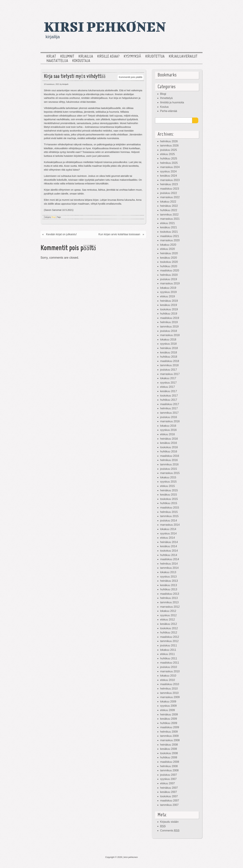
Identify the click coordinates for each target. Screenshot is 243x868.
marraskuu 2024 (170, 167)
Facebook (187, 6)
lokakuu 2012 (168, 611)
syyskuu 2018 (168, 344)
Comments (170, 831)
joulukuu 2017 (169, 370)
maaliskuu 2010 (170, 684)
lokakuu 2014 (168, 529)
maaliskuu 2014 (170, 559)
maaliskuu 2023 (170, 189)
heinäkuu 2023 (169, 184)
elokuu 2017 (167, 387)
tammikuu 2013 (169, 602)
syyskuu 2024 (168, 171)
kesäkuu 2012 (169, 624)
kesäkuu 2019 (169, 305)
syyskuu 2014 (168, 534)
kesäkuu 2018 (169, 353)
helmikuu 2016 (169, 460)
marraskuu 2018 (170, 335)
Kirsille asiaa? (108, 57)
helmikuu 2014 (169, 564)
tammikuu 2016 (169, 464)
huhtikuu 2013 (169, 589)
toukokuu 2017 (169, 396)
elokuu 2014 (167, 538)
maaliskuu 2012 (170, 637)
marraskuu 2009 (170, 697)
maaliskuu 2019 (170, 318)
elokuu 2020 (167, 249)
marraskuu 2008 (170, 740)
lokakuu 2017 (168, 378)
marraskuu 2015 (170, 473)
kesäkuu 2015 (169, 495)
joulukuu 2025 (169, 150)
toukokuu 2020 (169, 262)
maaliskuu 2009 (170, 727)
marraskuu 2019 (170, 283)
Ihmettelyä (166, 98)
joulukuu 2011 (169, 645)
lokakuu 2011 (168, 650)
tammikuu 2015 (169, 516)
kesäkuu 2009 (169, 719)
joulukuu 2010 (169, 667)
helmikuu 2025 (169, 163)
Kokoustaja (81, 61)
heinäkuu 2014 (169, 542)
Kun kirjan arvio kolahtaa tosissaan (119, 234)
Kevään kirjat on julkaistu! (61, 234)
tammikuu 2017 (169, 413)
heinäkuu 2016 (169, 439)
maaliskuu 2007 (170, 801)
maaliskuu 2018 (170, 361)
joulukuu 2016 (169, 417)
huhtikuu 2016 (169, 452)
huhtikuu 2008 (169, 757)
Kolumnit (67, 57)
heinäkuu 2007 (169, 788)
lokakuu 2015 (168, 477)
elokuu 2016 (167, 434)
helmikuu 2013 (169, 598)
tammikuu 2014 (169, 568)
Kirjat (51, 57)
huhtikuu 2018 (169, 357)
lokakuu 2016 (168, 426)
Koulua (164, 107)
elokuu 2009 (167, 710)
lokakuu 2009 (168, 702)
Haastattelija (57, 61)
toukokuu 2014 (169, 551)
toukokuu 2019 (169, 309)
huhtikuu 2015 (169, 503)
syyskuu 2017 (168, 383)
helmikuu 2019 (169, 322)
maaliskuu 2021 (170, 236)
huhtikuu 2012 (169, 633)
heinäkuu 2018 (169, 348)
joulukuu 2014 (169, 521)
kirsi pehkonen (105, 26)
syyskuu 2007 (168, 779)
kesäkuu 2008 (169, 749)
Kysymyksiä (132, 57)
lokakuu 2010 (168, 676)
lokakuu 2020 (168, 245)
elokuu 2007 (167, 783)
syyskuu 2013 (168, 577)
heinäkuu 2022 (169, 206)
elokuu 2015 (167, 486)
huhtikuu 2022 (169, 210)
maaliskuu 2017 (170, 404)
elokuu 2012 (167, 620)
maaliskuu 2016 (170, 456)
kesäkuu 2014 (169, 546)
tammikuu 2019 (169, 327)
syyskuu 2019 (168, 292)
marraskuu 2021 (170, 219)
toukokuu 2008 (169, 753)
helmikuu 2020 (169, 275)
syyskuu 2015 (168, 482)
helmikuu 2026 (169, 141)
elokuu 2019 (167, 296)
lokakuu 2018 (168, 340)
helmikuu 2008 (169, 766)
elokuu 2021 (167, 223)
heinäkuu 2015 (169, 490)
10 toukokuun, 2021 (52, 84)
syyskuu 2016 (168, 430)
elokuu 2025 (167, 154)
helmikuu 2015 (169, 512)
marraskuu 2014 (170, 525)
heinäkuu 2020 (169, 253)
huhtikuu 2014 (169, 555)
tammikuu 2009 (169, 736)
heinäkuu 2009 (169, 715)
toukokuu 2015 (169, 499)
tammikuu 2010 (169, 693)
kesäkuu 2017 (169, 391)
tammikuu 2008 (169, 770)
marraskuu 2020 (170, 240)
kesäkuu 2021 (169, 227)
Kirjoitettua (155, 57)
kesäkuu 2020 (169, 258)
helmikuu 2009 (169, 732)
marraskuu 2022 (170, 197)
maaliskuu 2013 (170, 594)
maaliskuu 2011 (170, 663)
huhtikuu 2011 (169, 658)
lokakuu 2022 (168, 202)
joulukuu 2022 (169, 193)
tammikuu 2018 (169, 365)
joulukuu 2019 (169, 279)
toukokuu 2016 (169, 447)
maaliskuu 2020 (170, 271)
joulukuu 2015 (169, 469)
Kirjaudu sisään (169, 822)
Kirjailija (86, 57)
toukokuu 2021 (169, 232)
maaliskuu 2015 (170, 508)
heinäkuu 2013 (169, 581)
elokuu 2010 (167, 680)
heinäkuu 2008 (169, 745)
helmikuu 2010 (169, 689)
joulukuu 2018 (169, 331)
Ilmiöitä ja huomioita (172, 102)
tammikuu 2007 (169, 805)
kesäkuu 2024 (169, 176)
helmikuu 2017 (169, 408)
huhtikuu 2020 (169, 266)
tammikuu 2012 (169, 641)
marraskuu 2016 (170, 421)
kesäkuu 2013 (169, 585)
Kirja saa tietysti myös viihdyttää (75, 77)
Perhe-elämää (169, 111)
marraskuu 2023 (170, 180)
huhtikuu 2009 (169, 723)
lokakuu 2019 (168, 288)
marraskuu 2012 (170, 607)
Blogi (54, 217)
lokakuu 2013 (168, 572)
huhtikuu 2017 (169, 400)
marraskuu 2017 (170, 374)
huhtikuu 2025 (169, 159)
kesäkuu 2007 (169, 792)
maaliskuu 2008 (170, 762)
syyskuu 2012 (168, 615)
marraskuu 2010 (170, 671)
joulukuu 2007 (169, 775)
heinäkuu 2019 (169, 301)
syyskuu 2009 (168, 706)
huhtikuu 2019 (169, 314)
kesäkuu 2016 (169, 443)
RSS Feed (198, 6)
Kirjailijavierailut (183, 57)
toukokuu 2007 (169, 796)
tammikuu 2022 (169, 215)
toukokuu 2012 (169, 628)
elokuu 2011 (167, 654)
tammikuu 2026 (169, 146)
